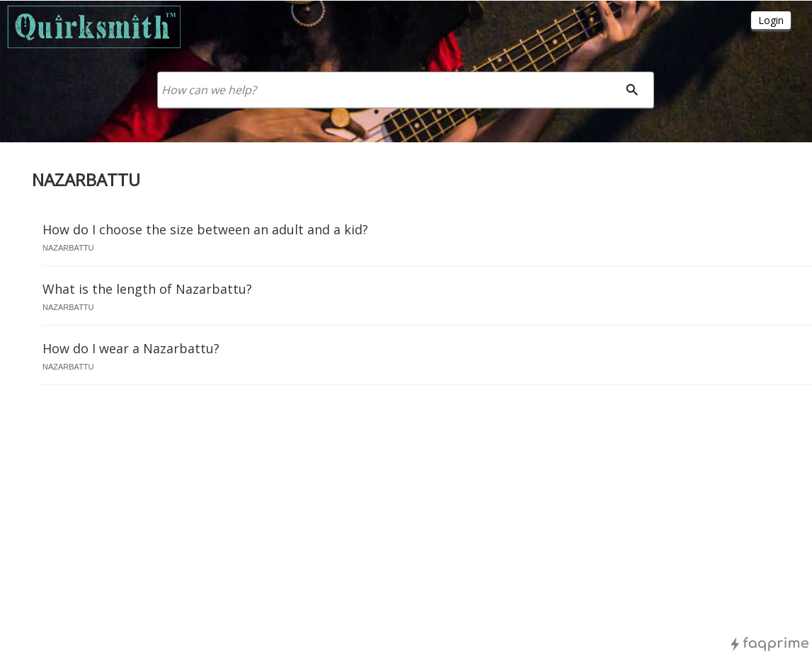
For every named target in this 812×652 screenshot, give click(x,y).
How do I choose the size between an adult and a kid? (205, 229)
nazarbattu (68, 248)
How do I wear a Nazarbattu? (131, 348)
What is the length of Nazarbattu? (147, 289)
